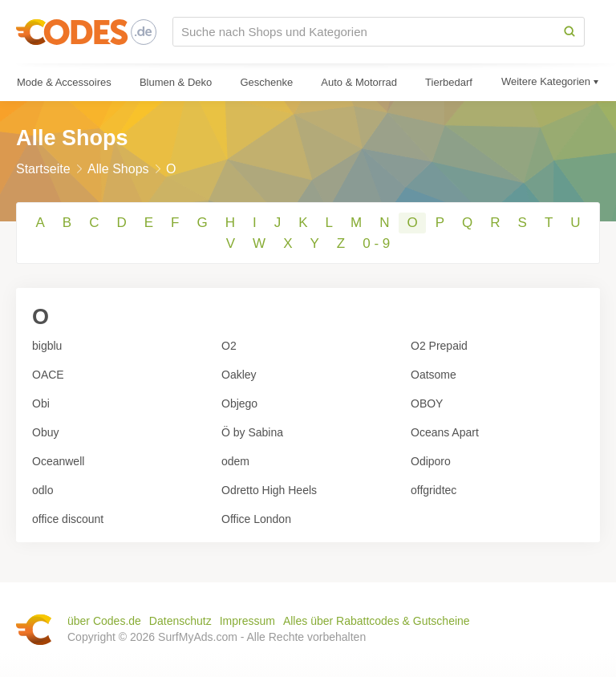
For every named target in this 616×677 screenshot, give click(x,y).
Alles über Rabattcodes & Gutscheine (377, 621)
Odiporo (431, 461)
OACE (48, 375)
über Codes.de (104, 621)
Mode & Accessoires (64, 82)
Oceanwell (58, 461)
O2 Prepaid (439, 346)
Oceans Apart (445, 432)
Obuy (45, 432)
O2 (229, 346)
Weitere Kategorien (546, 81)
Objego (239, 403)
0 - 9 (376, 243)
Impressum (247, 621)
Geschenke (266, 82)
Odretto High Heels (269, 490)
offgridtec (434, 490)
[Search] (569, 32)
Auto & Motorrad (359, 82)
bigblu (47, 346)
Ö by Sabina (252, 432)
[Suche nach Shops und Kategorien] (364, 32)
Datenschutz (180, 621)
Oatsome (434, 375)
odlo (43, 490)
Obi (41, 403)
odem (235, 461)
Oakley (239, 375)
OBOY (427, 403)
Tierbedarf (449, 82)
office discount (68, 519)
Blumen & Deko (176, 82)
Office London (256, 519)
